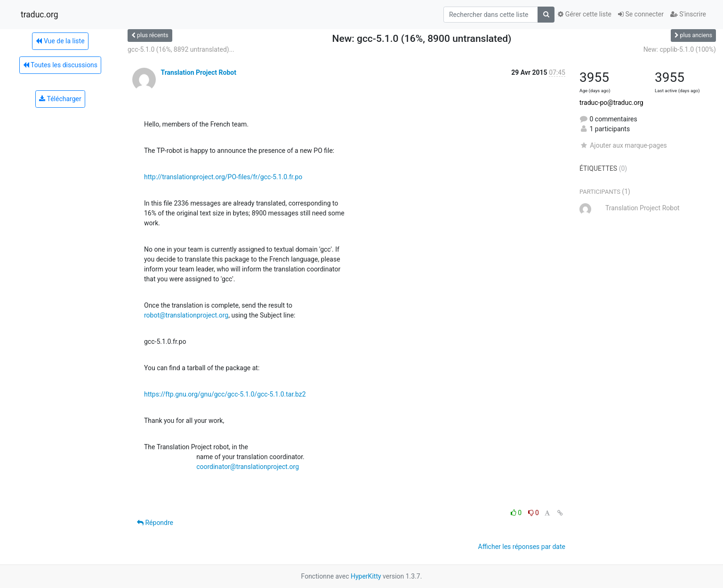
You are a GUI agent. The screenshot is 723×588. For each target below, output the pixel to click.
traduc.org (40, 15)
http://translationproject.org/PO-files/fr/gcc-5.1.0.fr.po (223, 177)
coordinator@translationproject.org (248, 467)
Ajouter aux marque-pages (623, 145)
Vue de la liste (60, 41)
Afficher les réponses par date (522, 547)
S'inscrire (688, 14)
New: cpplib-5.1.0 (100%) (680, 49)
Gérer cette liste (585, 14)
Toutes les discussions (60, 65)
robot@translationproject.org (186, 315)
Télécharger (60, 99)
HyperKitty (366, 576)
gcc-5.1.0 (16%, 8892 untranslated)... (181, 49)
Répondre (155, 523)
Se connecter (641, 14)
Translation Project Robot (198, 72)
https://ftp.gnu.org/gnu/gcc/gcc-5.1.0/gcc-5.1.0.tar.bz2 (225, 394)
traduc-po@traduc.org (611, 103)
